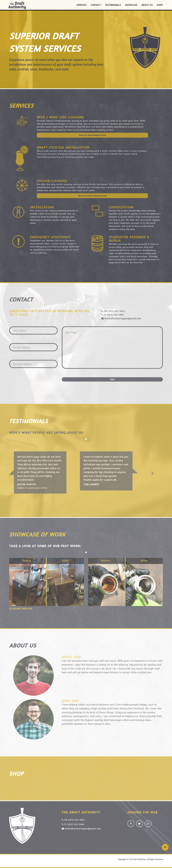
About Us (147, 7)
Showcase (131, 7)
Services (82, 7)
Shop (160, 7)
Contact (96, 7)
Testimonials (113, 7)
